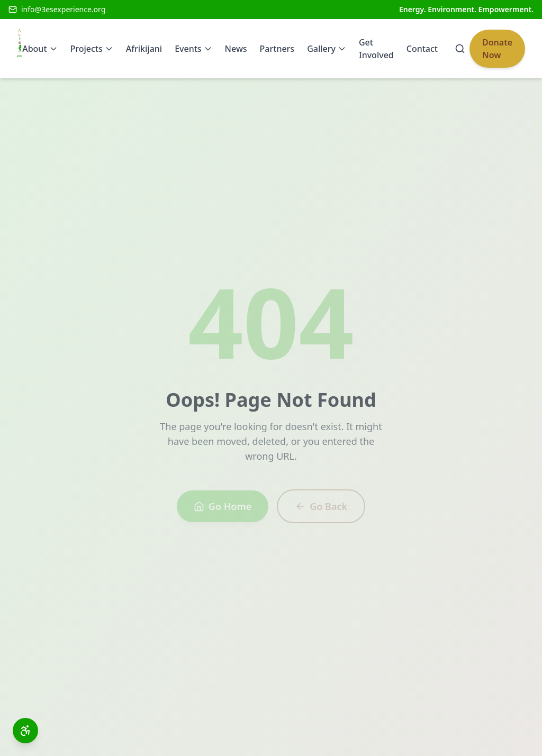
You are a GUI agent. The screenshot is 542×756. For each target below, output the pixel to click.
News (236, 49)
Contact (422, 49)
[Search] (460, 49)
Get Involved (376, 49)
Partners (277, 49)
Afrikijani (144, 49)
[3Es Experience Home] (20, 49)
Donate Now (497, 49)
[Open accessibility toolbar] (25, 731)
